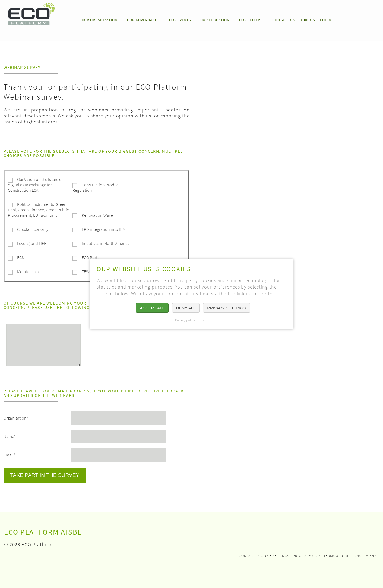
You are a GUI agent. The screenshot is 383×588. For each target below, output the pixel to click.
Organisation (16, 416)
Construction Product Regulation (96, 187)
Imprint (372, 556)
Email (9, 453)
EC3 (20, 257)
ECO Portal (91, 257)
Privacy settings (227, 308)
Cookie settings (274, 556)
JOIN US (307, 20)
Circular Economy (33, 229)
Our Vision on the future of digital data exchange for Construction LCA (35, 185)
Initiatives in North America (106, 243)
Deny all (186, 308)
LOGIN (326, 20)
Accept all (152, 308)
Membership (28, 271)
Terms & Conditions (342, 556)
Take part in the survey (45, 475)
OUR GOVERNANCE (143, 20)
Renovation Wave (97, 215)
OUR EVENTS (180, 20)
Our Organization (100, 20)
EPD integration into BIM (104, 229)
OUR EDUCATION (215, 20)
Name (10, 434)
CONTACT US (284, 20)
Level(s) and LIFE (32, 243)
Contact (247, 556)
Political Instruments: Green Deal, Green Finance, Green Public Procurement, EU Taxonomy (38, 210)
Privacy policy (306, 556)
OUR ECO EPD (251, 20)
